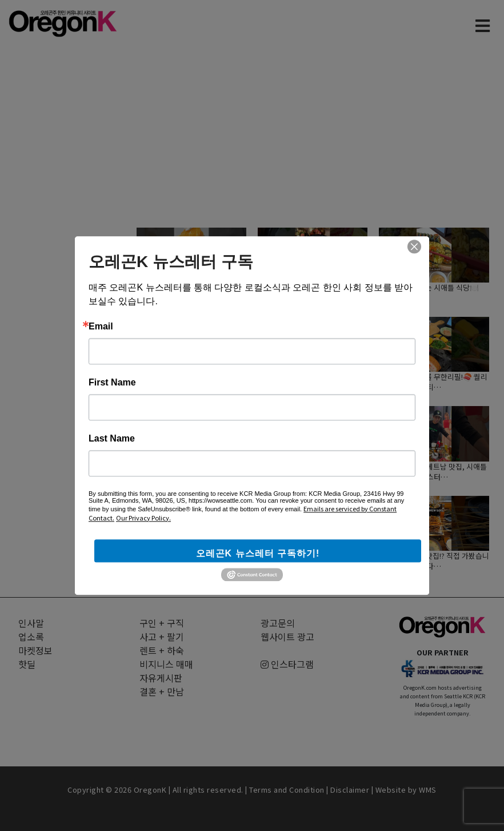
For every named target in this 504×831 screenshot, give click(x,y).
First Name (112, 383)
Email (101, 327)
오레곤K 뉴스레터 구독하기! (258, 553)
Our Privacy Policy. (143, 518)
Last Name (112, 439)
